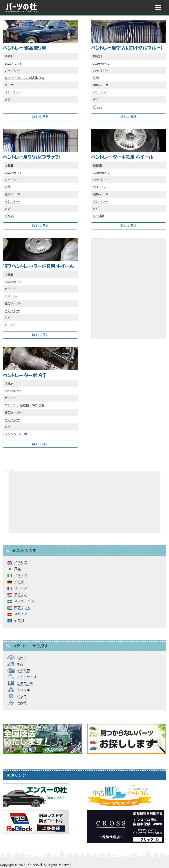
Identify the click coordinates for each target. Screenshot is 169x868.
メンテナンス (27, 677)
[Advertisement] (129, 283)
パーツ (22, 658)
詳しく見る (40, 117)
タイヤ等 (23, 671)
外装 (96, 78)
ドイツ (19, 582)
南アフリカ (22, 608)
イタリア (21, 575)
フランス (21, 588)
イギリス (21, 563)
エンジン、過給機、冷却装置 (25, 405)
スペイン (21, 614)
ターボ (23, 434)
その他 (19, 620)
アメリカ (21, 595)
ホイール (99, 187)
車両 (20, 664)
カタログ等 (25, 684)
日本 (17, 569)
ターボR (98, 216)
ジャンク (11, 434)
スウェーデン (24, 601)
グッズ (22, 697)
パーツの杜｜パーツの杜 (21, 8)
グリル (97, 107)
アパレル (23, 690)
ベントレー (12, 92)
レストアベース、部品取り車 (25, 78)
